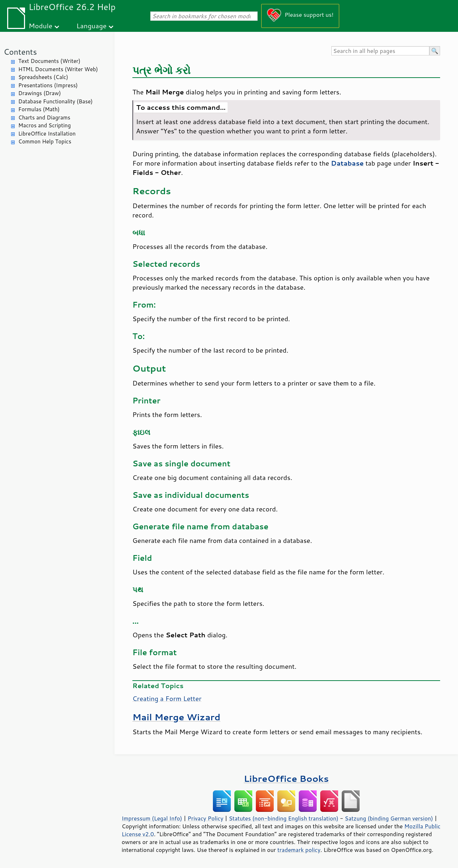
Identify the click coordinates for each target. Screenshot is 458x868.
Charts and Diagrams (44, 117)
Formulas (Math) (39, 109)
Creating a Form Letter (167, 698)
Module (40, 26)
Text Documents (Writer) (49, 61)
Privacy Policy (205, 818)
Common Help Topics (45, 141)
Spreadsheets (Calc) (43, 77)
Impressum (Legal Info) (152, 818)
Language (92, 26)
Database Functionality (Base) (55, 101)
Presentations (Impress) (48, 85)
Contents (20, 52)
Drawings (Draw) (40, 93)
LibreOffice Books (286, 778)
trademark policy (299, 850)
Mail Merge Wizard (176, 717)
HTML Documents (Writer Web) (58, 69)
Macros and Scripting (45, 125)
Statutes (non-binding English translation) (283, 818)
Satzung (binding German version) (389, 818)
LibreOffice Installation (47, 134)
